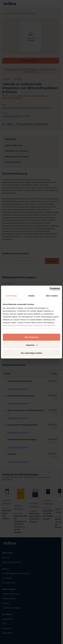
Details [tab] (31, 296)
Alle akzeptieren (31, 337)
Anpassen (32, 345)
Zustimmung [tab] (11, 296)
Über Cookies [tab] (52, 296)
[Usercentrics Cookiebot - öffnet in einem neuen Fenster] (50, 289)
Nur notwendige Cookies (31, 353)
